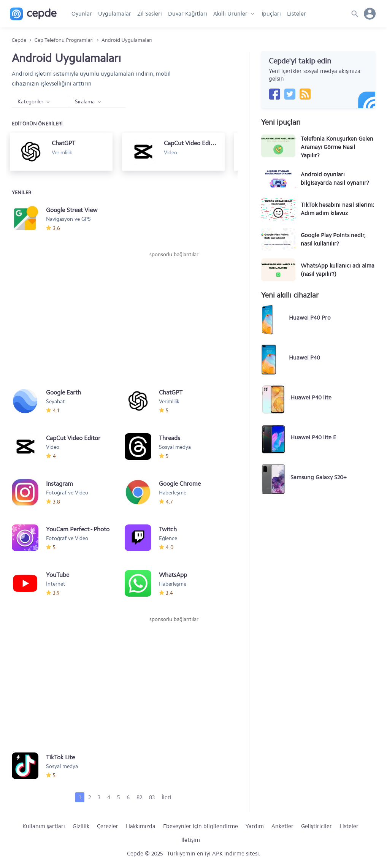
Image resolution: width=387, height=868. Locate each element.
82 (139, 797)
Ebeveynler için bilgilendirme (201, 826)
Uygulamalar (115, 14)
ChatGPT (171, 392)
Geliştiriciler (316, 826)
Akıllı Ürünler (230, 14)
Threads (170, 438)
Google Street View (72, 210)
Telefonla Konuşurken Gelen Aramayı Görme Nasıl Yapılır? (337, 147)
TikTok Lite (60, 757)
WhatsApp (173, 575)
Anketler (282, 826)
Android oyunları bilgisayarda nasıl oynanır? (335, 179)
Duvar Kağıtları (188, 14)
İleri (167, 797)
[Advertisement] (174, 315)
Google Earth (63, 392)
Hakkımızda (141, 826)
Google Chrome (180, 484)
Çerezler (108, 826)
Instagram (59, 484)
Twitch (168, 529)
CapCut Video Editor (73, 438)
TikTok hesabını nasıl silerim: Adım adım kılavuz (337, 209)
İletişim (191, 840)
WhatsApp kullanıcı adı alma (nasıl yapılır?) (338, 270)
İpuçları (271, 14)
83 (152, 797)
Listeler (297, 14)
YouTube (58, 575)
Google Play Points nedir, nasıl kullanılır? (333, 239)
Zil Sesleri (150, 14)
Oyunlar (82, 14)
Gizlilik (81, 826)
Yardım (255, 826)
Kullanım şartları (44, 826)
